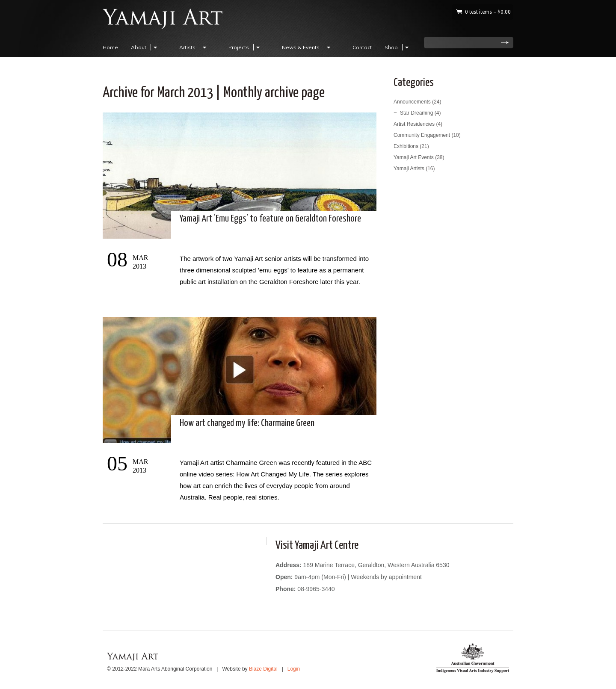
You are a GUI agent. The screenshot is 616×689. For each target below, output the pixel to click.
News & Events (307, 47)
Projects (245, 47)
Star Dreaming (416, 113)
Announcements (412, 102)
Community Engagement (422, 135)
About (145, 47)
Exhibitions (406, 146)
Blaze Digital (263, 669)
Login (294, 669)
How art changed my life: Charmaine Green (247, 423)
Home (110, 47)
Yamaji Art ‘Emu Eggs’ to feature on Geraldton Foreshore (270, 219)
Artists (194, 47)
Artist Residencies (414, 124)
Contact (362, 47)
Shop (398, 47)
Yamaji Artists (409, 169)
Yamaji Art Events (414, 157)
